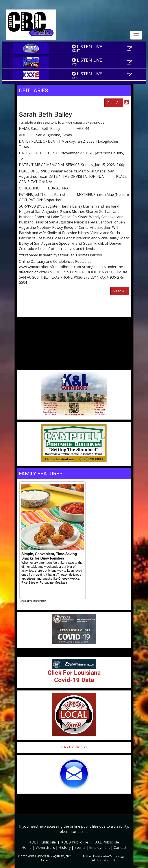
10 (55, 548)
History (65, 847)
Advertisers (45, 847)
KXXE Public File (106, 842)
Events (80, 847)
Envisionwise (101, 856)
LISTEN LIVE (87, 46)
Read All (114, 103)
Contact (120, 847)
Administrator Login (104, 860)
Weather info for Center (74, 368)
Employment (100, 847)
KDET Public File (43, 842)
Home (27, 847)
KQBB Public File (75, 842)
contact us (80, 832)
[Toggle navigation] (136, 35)
